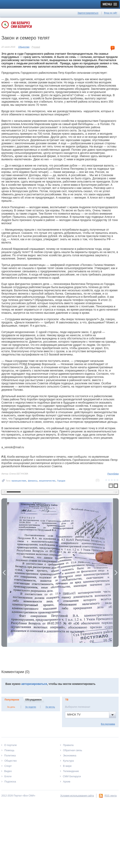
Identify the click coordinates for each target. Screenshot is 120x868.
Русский (36, 47)
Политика (10, 755)
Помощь (9, 750)
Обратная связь (73, 750)
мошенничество (47, 481)
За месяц (50, 707)
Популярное (12, 700)
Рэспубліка (113, 474)
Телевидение (71, 771)
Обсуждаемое (33, 700)
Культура (68, 761)
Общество (24, 47)
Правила (68, 745)
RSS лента (111, 796)
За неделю (31, 707)
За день (11, 707)
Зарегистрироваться (88, 13)
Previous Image (4, 573)
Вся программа (108, 724)
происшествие (19, 481)
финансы (33, 481)
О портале (10, 745)
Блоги (8, 776)
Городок (61, 481)
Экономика (70, 755)
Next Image (116, 573)
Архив (67, 782)
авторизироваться (34, 684)
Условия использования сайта (77, 796)
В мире (67, 766)
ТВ (67, 700)
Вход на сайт (111, 13)
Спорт (8, 766)
